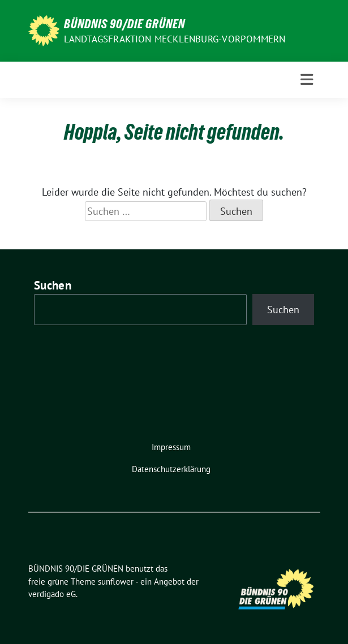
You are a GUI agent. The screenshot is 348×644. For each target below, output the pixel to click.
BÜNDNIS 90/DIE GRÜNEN (124, 24)
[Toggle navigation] (307, 80)
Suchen (53, 285)
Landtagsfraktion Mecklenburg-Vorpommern (175, 39)
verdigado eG (52, 594)
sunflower (116, 582)
